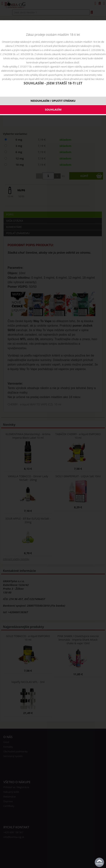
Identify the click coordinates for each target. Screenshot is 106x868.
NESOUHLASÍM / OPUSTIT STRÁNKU (53, 101)
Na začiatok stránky (99, 862)
